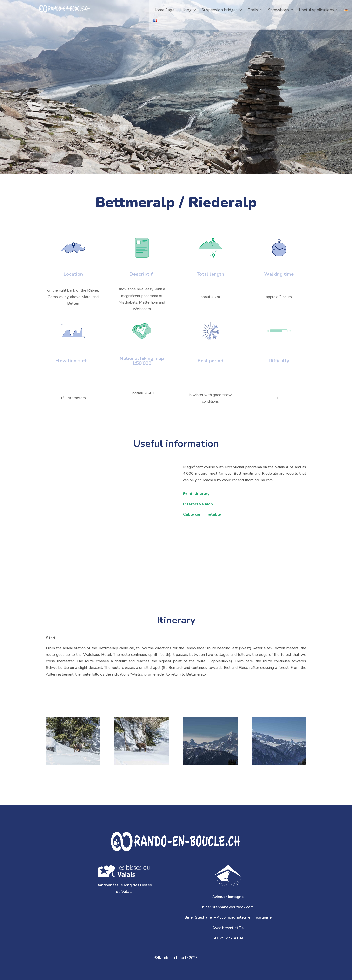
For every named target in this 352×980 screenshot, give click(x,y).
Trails (253, 10)
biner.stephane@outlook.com (228, 907)
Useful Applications (316, 10)
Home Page (164, 10)
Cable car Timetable (202, 514)
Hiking (186, 10)
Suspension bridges (220, 10)
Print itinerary (196, 494)
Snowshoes (279, 10)
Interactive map (198, 504)
